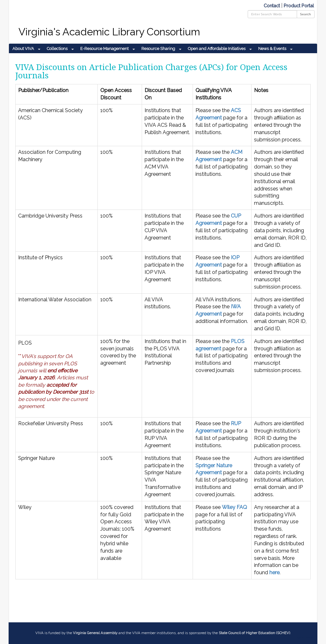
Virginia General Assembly (95, 633)
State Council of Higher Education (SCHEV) (254, 633)
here (274, 572)
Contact (272, 6)
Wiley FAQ (234, 507)
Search (306, 14)
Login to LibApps (304, 638)
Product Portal (299, 6)
